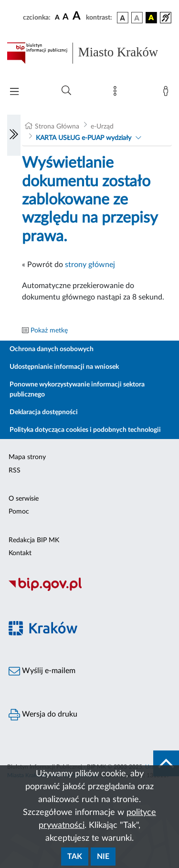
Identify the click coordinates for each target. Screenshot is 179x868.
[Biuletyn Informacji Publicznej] (89, 589)
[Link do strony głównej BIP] (89, 53)
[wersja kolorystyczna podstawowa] (123, 18)
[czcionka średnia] (66, 17)
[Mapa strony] (117, 93)
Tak (75, 857)
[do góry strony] (166, 763)
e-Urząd (102, 127)
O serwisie (24, 499)
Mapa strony (27, 457)
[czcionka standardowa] (57, 17)
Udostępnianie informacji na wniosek (64, 367)
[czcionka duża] (78, 16)
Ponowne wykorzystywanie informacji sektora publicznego (77, 390)
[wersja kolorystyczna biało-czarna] (137, 18)
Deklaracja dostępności (44, 412)
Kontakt (20, 553)
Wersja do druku (43, 715)
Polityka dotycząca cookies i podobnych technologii (85, 430)
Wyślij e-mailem (42, 671)
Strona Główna (57, 127)
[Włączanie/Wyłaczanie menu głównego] (14, 92)
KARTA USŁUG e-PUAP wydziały (84, 138)
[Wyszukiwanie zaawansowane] (66, 91)
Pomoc (19, 512)
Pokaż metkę (49, 331)
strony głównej (90, 265)
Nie (103, 857)
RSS (15, 471)
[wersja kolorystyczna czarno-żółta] (151, 18)
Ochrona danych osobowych (52, 349)
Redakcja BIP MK (34, 540)
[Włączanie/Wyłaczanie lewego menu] (14, 135)
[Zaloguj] (168, 93)
